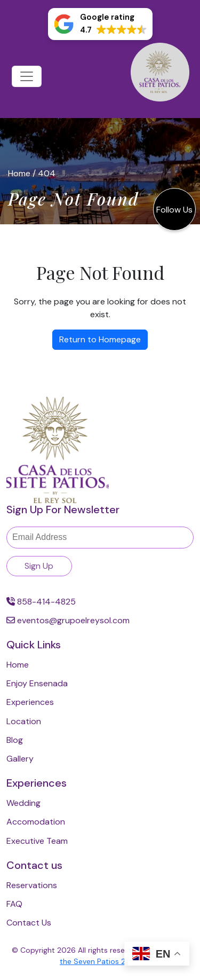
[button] (100, 24)
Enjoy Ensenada (37, 683)
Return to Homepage (100, 339)
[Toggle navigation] (27, 76)
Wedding (23, 803)
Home (19, 173)
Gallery (20, 759)
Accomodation (36, 822)
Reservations (32, 885)
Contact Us (29, 923)
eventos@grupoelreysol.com (68, 620)
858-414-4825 (41, 602)
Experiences (30, 702)
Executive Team (37, 841)
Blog (15, 740)
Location (24, 721)
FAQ (14, 904)
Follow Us (174, 210)
